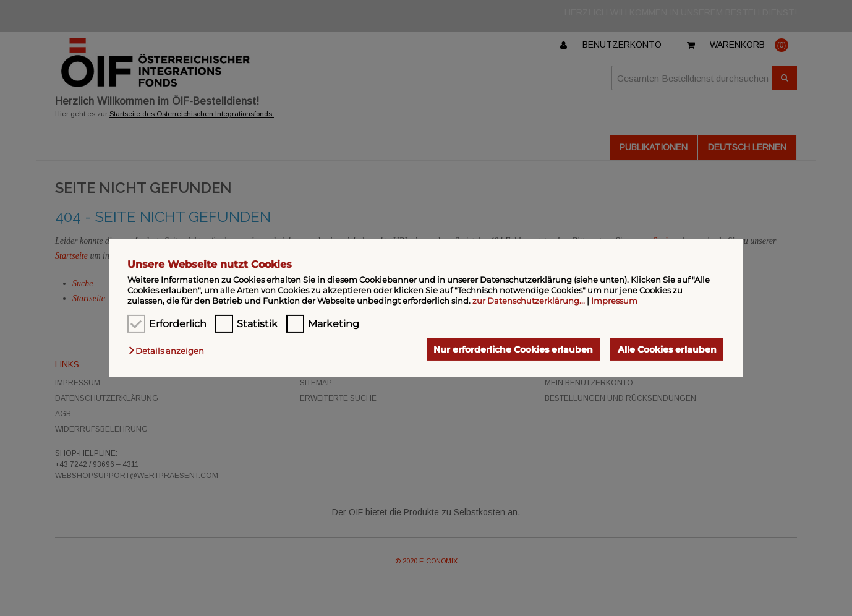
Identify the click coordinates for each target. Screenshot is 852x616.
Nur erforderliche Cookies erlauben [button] (513, 349)
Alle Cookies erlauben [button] (667, 349)
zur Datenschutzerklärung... (529, 301)
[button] (169, 351)
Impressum (614, 301)
